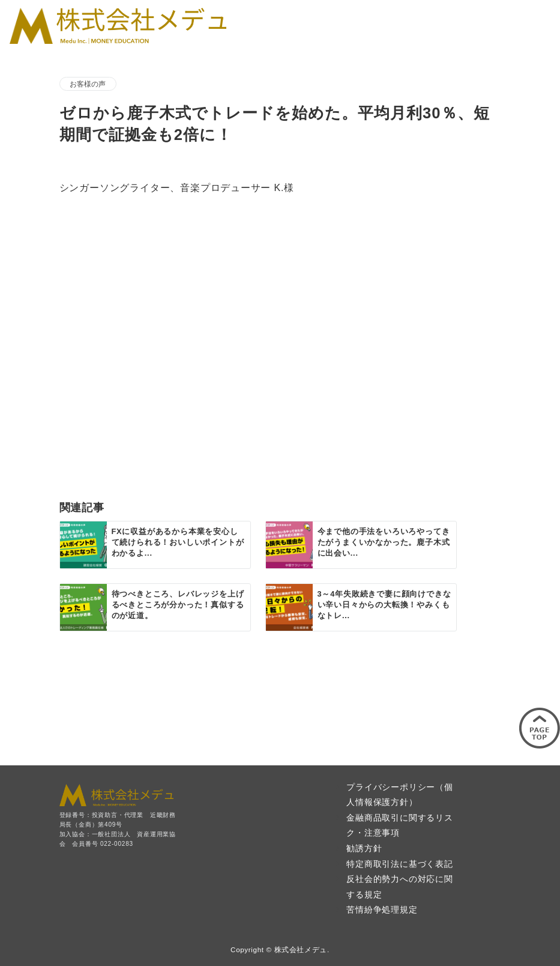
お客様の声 (88, 84)
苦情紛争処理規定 (382, 910)
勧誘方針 (364, 848)
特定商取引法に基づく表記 (400, 864)
